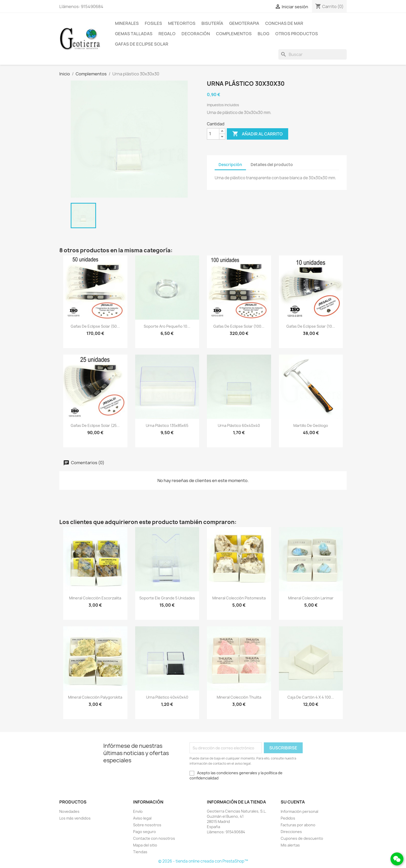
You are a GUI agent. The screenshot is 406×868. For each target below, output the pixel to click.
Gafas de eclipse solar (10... (311, 326)
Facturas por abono (298, 825)
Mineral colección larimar (311, 598)
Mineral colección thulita (239, 697)
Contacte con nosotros (154, 838)
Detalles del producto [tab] (272, 165)
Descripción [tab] (230, 165)
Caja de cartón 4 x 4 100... (311, 697)
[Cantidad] (213, 134)
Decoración (196, 34)
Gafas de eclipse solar (142, 44)
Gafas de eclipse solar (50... (95, 326)
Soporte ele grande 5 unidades (167, 598)
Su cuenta (293, 802)
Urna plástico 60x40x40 (239, 425)
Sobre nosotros (147, 825)
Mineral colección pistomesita (239, 598)
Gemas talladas (134, 34)
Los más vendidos (75, 818)
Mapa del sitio (145, 845)
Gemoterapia (244, 23)
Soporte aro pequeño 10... (167, 326)
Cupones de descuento (302, 838)
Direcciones (291, 832)
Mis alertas (290, 845)
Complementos (234, 34)
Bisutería (212, 23)
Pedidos (288, 818)
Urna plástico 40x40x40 (167, 697)
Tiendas (140, 852)
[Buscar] (313, 54)
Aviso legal (142, 818)
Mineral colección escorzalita (95, 598)
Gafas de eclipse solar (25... (95, 425)
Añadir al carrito (258, 134)
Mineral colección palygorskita (95, 697)
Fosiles (153, 23)
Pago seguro (144, 832)
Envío (138, 811)
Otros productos (297, 34)
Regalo (167, 34)
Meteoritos (182, 23)
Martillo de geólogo (311, 425)
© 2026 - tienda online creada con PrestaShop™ (203, 861)
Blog (263, 34)
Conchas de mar (284, 23)
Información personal (299, 811)
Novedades (69, 811)
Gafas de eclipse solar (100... (239, 326)
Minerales (127, 23)
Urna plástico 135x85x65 (167, 425)
